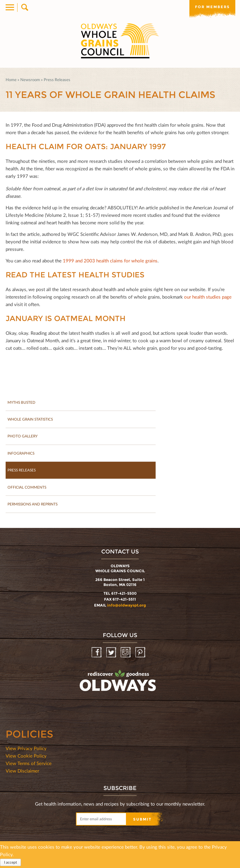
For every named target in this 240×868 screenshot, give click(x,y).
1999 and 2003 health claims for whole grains (110, 261)
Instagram (126, 654)
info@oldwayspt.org (127, 606)
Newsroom (30, 80)
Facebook (97, 654)
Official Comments (27, 488)
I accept (10, 862)
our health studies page (208, 297)
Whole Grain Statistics (31, 419)
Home (11, 80)
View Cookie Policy (26, 757)
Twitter (112, 654)
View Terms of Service (29, 764)
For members (212, 7)
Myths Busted (22, 402)
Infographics (21, 454)
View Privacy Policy (26, 749)
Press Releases (57, 80)
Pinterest (141, 654)
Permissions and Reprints (34, 505)
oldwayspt (90, 698)
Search (24, 7)
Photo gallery (23, 437)
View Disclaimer (22, 772)
